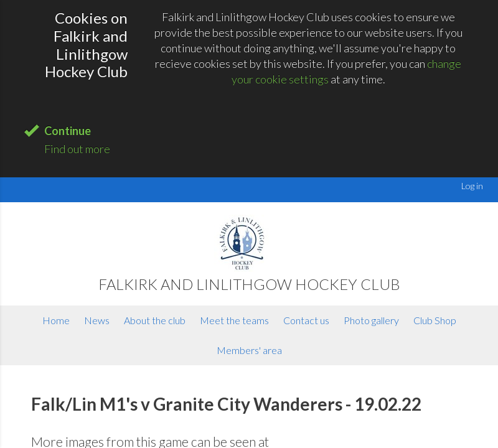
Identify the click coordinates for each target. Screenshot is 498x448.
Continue (68, 131)
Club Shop (435, 320)
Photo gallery (371, 320)
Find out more (77, 149)
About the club (155, 320)
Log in (472, 186)
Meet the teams (234, 320)
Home (56, 320)
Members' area (249, 350)
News (97, 320)
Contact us (306, 320)
